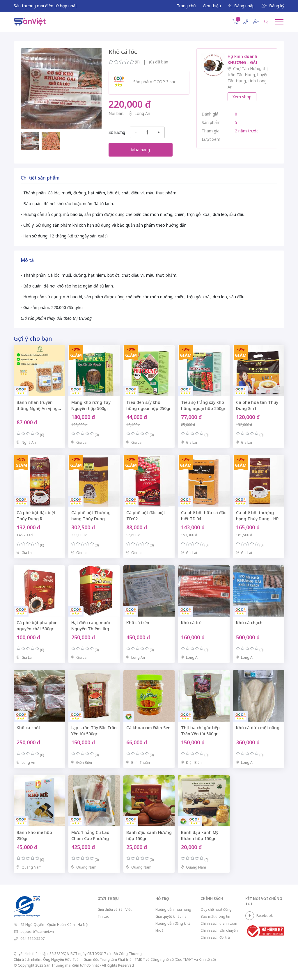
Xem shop (242, 97)
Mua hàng (140, 150)
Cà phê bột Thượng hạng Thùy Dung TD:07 (91, 519)
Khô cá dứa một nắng (258, 728)
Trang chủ (186, 6)
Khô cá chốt (28, 728)
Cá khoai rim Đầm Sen (148, 728)
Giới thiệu (212, 6)
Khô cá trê (191, 623)
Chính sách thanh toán (219, 923)
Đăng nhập (241, 6)
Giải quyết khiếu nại (171, 916)
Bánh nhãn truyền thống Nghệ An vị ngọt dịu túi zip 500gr (39, 408)
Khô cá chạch (249, 623)
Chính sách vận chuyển (219, 930)
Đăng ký (273, 6)
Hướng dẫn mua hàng (173, 909)
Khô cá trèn (138, 623)
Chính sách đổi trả (215, 937)
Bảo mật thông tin (215, 916)
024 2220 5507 (32, 939)
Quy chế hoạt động (216, 909)
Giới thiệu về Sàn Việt (115, 909)
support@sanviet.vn (37, 932)
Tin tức (103, 916)
